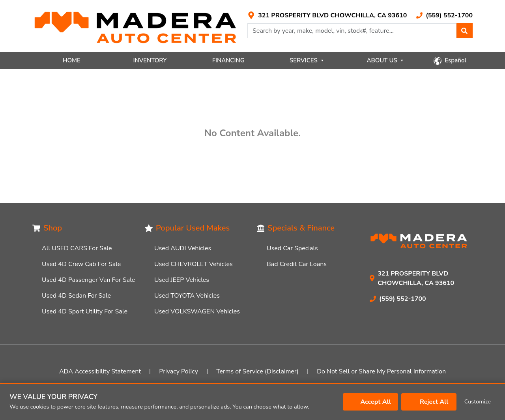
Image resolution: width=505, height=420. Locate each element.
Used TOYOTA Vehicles (187, 296)
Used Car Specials (292, 248)
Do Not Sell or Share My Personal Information (381, 371)
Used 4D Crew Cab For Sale (81, 264)
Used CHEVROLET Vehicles (194, 264)
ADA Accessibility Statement (100, 371)
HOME (72, 60)
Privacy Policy (179, 371)
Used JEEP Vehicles (182, 280)
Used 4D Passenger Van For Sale (88, 280)
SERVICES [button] (307, 60)
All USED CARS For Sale (77, 248)
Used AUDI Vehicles (183, 248)
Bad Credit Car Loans (297, 264)
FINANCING (228, 60)
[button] (464, 31)
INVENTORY (150, 60)
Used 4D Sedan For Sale (76, 296)
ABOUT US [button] (385, 60)
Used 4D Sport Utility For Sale (85, 311)
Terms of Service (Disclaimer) (257, 371)
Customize (478, 401)
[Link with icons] (327, 15)
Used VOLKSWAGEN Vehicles (197, 311)
